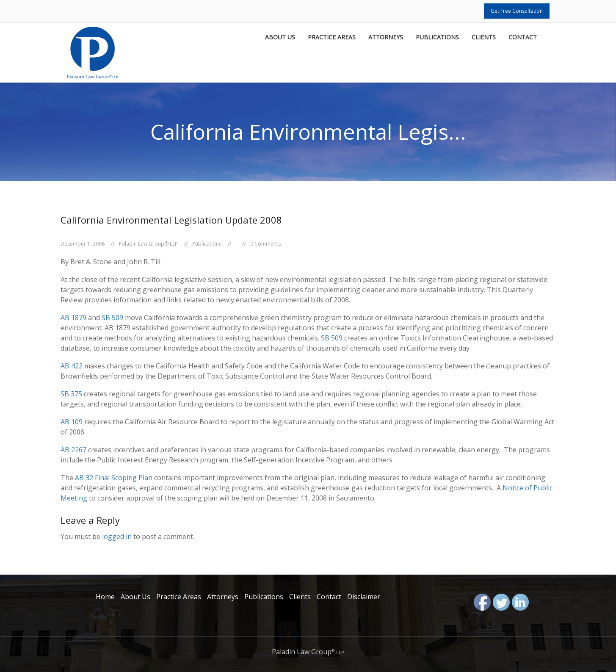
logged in (117, 536)
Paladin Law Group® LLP (148, 244)
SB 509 (113, 318)
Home (105, 597)
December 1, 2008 (83, 244)
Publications (437, 38)
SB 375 (71, 394)
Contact (523, 38)
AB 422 (72, 366)
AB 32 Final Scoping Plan (114, 478)
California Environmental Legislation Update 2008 (171, 220)
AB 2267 (73, 450)
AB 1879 (73, 318)
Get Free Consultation (517, 11)
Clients (484, 38)
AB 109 (72, 422)
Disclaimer (364, 597)
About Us (280, 38)
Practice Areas (332, 38)
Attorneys (386, 38)
